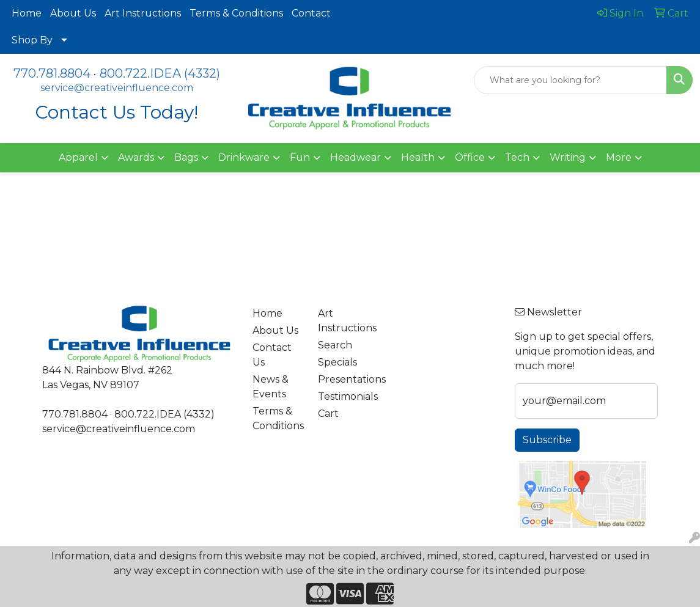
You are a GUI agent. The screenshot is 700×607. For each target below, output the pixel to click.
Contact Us (272, 355)
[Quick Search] (570, 80)
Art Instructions (143, 13)
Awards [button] (136, 157)
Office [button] (470, 157)
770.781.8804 (52, 73)
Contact (311, 13)
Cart (328, 414)
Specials (337, 362)
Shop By (32, 40)
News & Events (271, 387)
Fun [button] (300, 157)
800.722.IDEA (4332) (160, 73)
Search (335, 345)
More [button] (619, 157)
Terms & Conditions (236, 13)
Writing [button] (568, 157)
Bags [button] (186, 157)
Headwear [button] (356, 157)
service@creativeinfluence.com (117, 88)
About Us (73, 13)
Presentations (343, 379)
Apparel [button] (78, 157)
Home (27, 13)
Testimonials (343, 396)
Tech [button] (517, 157)
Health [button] (418, 157)
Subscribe (547, 440)
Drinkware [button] (244, 157)
